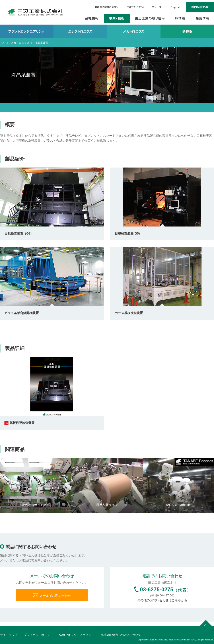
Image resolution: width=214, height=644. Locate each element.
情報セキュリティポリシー (77, 635)
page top (206, 622)
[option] (36, 486)
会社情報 (92, 19)
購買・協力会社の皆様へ (107, 7)
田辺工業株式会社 (36, 12)
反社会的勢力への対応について (121, 635)
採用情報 (202, 19)
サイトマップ (9, 635)
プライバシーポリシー (38, 635)
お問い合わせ (200, 7)
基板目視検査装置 (20, 423)
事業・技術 (117, 19)
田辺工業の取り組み (150, 19)
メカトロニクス (20, 43)
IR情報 (180, 19)
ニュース (156, 7)
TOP (3, 43)
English (176, 7)
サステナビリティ (135, 7)
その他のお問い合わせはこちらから (162, 600)
